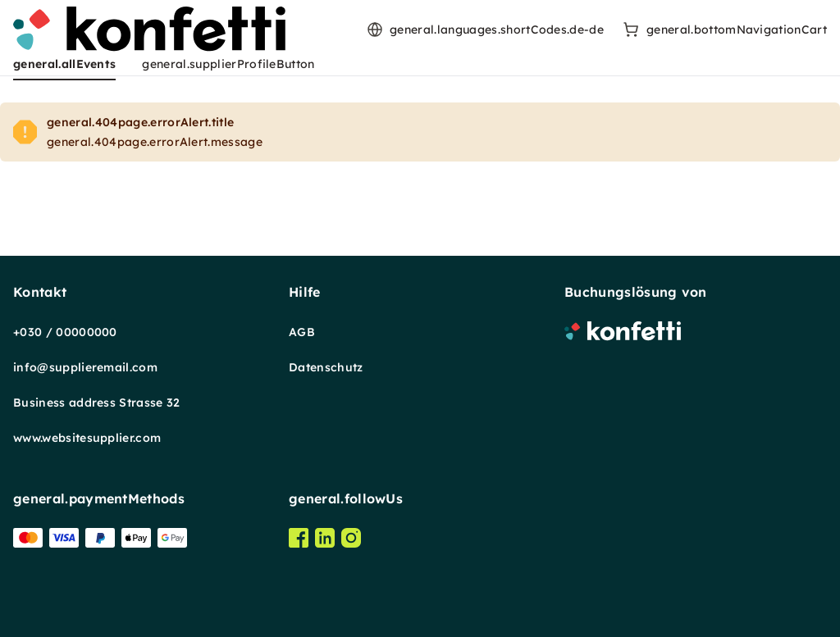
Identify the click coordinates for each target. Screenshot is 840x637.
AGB (302, 332)
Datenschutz (326, 367)
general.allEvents (64, 64)
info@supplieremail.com (85, 367)
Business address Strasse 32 (97, 403)
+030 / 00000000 (65, 332)
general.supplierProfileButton (228, 64)
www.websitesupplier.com (87, 438)
